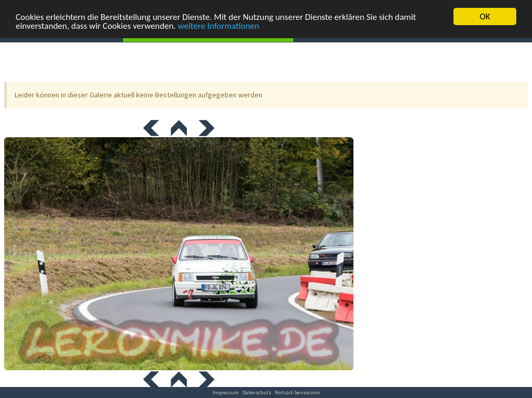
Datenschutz (257, 393)
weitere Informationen (219, 25)
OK (485, 16)
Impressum (226, 393)
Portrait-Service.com (297, 393)
